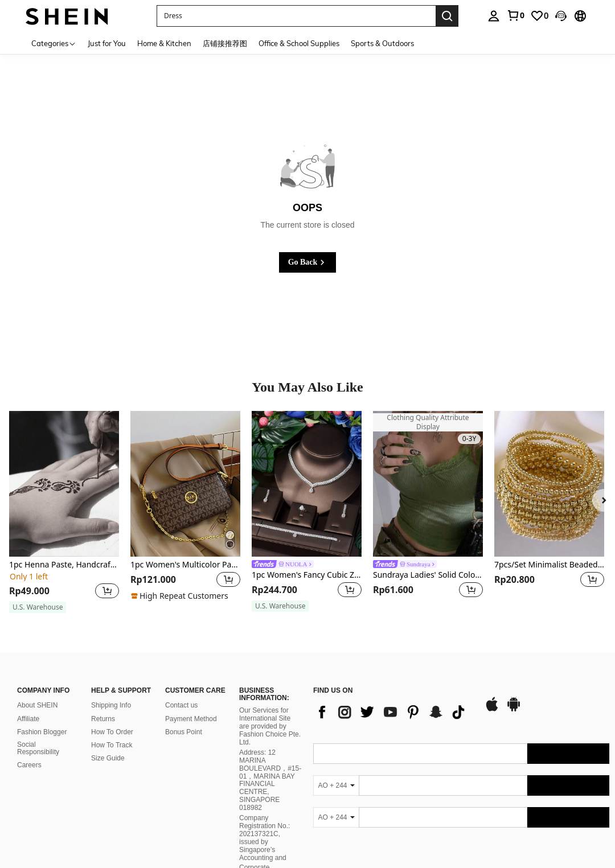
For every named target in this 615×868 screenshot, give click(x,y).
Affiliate (28, 719)
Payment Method (191, 719)
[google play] (514, 710)
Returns (103, 719)
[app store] (492, 710)
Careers (29, 765)
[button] (561, 16)
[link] (515, 15)
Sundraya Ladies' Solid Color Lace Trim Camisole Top (428, 575)
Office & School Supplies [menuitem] (299, 43)
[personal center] (494, 16)
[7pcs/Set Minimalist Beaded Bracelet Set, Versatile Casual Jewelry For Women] (549, 484)
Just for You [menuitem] (107, 43)
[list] (393, 712)
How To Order (112, 732)
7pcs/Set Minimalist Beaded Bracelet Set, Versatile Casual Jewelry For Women (549, 565)
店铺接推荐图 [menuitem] (225, 43)
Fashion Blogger (42, 732)
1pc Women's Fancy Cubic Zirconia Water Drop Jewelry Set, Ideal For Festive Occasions (307, 575)
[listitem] (64, 512)
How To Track (112, 745)
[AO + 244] (336, 785)
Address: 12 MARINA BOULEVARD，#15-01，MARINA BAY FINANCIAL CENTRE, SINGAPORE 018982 (270, 780)
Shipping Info (111, 705)
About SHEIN (37, 705)
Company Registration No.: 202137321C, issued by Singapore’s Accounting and (265, 838)
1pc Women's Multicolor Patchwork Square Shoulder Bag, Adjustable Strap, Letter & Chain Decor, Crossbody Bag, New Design (185, 565)
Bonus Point (184, 732)
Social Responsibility (38, 748)
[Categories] (54, 43)
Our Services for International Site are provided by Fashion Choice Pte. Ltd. (270, 726)
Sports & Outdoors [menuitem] (382, 43)
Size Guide (108, 758)
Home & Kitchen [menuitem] (164, 43)
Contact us (181, 705)
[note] (38, 607)
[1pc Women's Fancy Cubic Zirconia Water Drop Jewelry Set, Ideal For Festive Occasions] (307, 484)
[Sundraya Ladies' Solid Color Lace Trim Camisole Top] (428, 484)
